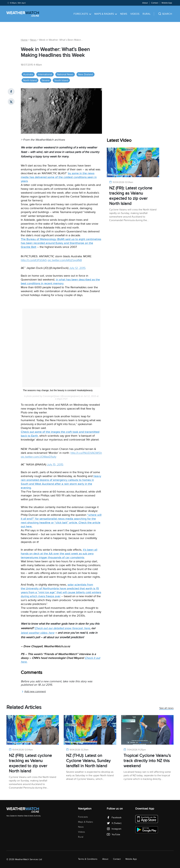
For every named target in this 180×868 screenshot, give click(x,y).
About (145, 3)
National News (65, 74)
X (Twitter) (114, 823)
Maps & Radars (106, 14)
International (45, 74)
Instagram (114, 829)
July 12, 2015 (77, 268)
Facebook (114, 818)
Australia (28, 74)
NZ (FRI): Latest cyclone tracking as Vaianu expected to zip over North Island (131, 196)
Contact (155, 3)
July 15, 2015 (55, 465)
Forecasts (82, 14)
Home (24, 40)
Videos (135, 14)
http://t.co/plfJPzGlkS (34, 260)
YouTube (113, 834)
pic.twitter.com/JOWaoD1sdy (39, 457)
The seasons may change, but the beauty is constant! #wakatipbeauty (58, 390)
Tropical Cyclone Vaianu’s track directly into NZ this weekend (147, 761)
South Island (61, 80)
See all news (166, 708)
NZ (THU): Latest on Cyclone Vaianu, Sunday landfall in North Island (88, 761)
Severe (46, 80)
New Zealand (85, 74)
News (124, 14)
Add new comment (34, 691)
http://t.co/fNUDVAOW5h (86, 453)
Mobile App (167, 3)
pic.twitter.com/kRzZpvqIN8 (65, 260)
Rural (147, 14)
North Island (30, 80)
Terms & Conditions (88, 859)
